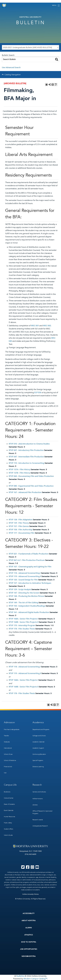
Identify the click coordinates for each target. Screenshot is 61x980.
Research (37, 785)
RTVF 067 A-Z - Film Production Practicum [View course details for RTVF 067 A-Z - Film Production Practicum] (27, 560)
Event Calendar (9, 810)
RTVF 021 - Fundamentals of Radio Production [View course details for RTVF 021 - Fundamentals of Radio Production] (29, 554)
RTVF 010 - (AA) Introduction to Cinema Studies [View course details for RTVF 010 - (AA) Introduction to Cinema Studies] (29, 444)
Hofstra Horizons (38, 799)
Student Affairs (8, 829)
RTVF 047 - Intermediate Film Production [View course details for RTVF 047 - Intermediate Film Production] (26, 457)
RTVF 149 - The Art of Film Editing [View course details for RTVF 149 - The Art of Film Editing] (23, 603)
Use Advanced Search (11, 67)
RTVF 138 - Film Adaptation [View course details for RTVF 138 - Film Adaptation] (21, 520)
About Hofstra (29, 921)
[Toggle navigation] (56, 5)
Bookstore (7, 792)
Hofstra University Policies (31, 894)
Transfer (6, 736)
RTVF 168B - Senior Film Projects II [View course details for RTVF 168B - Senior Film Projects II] (24, 622)
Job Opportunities (29, 949)
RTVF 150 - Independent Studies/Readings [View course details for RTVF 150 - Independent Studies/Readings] (27, 606)
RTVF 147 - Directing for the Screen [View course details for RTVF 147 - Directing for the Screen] (24, 593)
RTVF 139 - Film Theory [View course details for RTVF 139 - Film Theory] (19, 523)
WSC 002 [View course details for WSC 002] (47, 326)
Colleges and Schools (39, 736)
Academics (38, 722)
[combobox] (30, 47)
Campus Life (10, 785)
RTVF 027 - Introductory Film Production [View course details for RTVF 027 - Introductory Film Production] (26, 450)
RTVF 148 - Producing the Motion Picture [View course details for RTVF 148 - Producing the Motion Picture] (26, 596)
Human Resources (9, 817)
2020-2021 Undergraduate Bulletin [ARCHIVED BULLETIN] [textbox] (27, 47)
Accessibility (29, 913)
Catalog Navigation (13, 75)
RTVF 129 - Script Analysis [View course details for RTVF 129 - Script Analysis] (20, 589)
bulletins (21, 976)
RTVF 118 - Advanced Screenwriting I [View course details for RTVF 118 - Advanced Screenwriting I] (25, 573)
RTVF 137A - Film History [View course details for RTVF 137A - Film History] (20, 470)
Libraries (35, 805)
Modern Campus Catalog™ (36, 979)
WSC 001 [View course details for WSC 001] (35, 326)
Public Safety (8, 823)
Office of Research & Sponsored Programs (42, 812)
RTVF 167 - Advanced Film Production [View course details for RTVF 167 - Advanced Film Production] (25, 492)
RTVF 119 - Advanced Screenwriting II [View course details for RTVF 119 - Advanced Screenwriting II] (25, 576)
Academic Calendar (39, 742)
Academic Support (38, 748)
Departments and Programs (41, 729)
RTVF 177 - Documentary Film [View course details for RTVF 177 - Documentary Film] (22, 533)
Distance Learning (38, 767)
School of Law (8, 754)
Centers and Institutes (39, 792)
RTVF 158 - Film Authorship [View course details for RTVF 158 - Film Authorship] (21, 530)
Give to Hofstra (29, 942)
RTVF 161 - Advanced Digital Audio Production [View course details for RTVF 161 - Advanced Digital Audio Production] (29, 612)
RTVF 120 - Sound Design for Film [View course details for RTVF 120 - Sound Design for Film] (23, 580)
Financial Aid (8, 767)
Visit (5, 773)
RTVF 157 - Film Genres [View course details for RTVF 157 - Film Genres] (19, 526)
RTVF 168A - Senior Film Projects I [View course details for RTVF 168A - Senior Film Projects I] (23, 619)
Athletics (29, 935)
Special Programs (38, 760)
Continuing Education (39, 754)
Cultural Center (9, 798)
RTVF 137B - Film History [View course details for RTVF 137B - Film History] (19, 473)
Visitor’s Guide (8, 835)
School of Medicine (10, 760)
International (8, 748)
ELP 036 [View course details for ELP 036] (38, 393)
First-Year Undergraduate (12, 729)
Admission (9, 722)
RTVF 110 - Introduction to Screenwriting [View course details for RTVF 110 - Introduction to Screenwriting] (26, 463)
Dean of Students (9, 804)
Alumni (29, 928)
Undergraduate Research (40, 826)
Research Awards (38, 820)
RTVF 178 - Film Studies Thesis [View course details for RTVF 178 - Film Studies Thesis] (22, 629)
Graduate (7, 742)
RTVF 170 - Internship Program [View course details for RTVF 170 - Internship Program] (22, 625)
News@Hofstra (29, 956)
